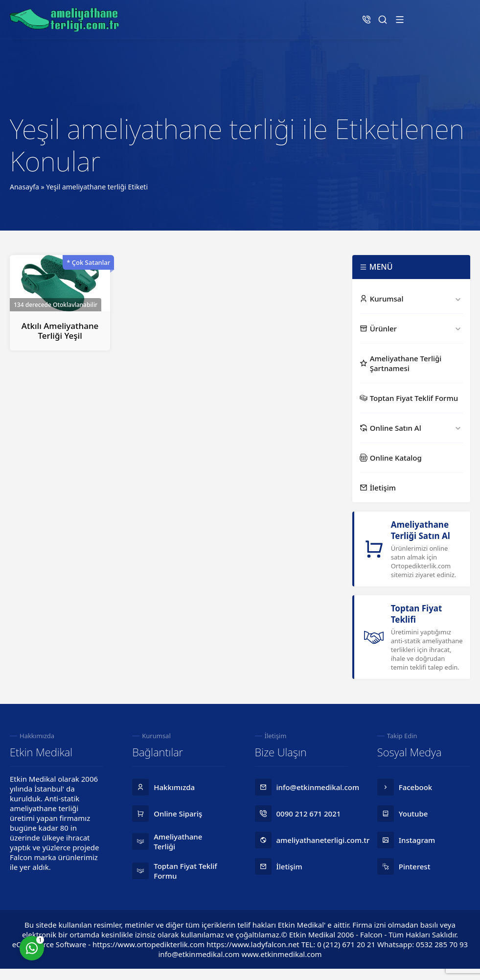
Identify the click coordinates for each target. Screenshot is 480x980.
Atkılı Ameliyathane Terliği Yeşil (60, 331)
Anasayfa (24, 187)
